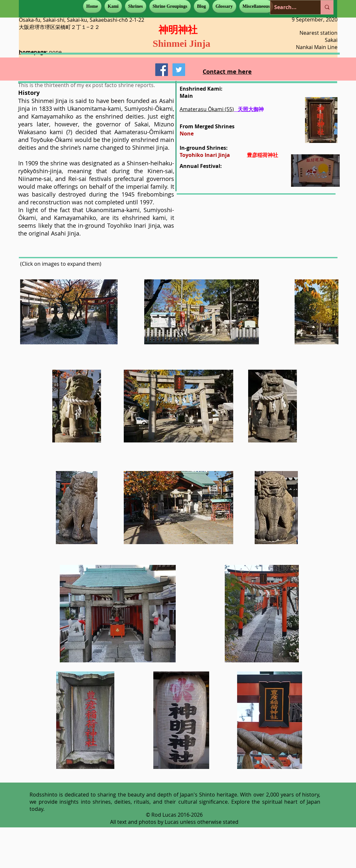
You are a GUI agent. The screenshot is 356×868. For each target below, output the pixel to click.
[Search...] (291, 7)
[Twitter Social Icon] (179, 70)
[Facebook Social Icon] (162, 70)
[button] (113, 6)
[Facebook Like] (134, 72)
